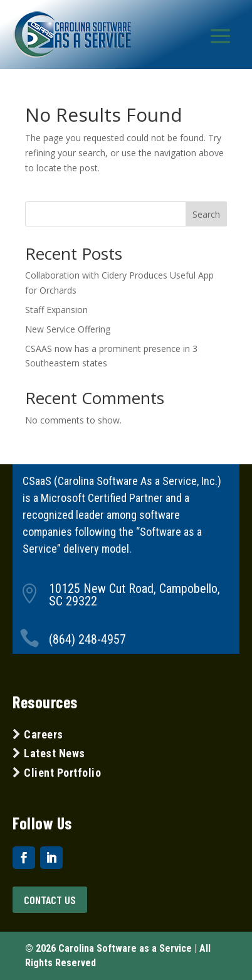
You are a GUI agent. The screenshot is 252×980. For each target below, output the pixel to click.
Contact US (50, 900)
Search (206, 214)
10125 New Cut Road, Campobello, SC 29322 (134, 595)
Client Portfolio (61, 773)
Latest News (55, 753)
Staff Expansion (56, 310)
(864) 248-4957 (87, 639)
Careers (44, 734)
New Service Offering (68, 329)
